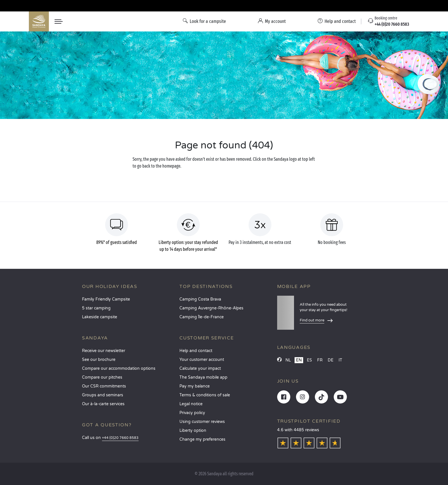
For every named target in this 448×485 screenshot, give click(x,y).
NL (288, 360)
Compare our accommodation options (119, 368)
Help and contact (196, 351)
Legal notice (191, 404)
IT (340, 360)
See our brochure (99, 360)
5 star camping (96, 308)
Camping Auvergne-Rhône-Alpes (211, 308)
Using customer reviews (202, 422)
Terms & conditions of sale (205, 395)
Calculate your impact (200, 368)
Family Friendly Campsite (106, 299)
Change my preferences (202, 439)
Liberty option (193, 431)
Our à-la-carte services (103, 404)
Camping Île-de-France (202, 317)
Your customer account (202, 360)
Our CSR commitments (104, 386)
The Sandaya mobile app (203, 377)
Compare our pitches (102, 377)
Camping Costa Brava (200, 299)
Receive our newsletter (104, 351)
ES (309, 360)
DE (331, 360)
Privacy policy (192, 413)
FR (320, 360)
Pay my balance (195, 386)
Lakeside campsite (100, 317)
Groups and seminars (103, 395)
